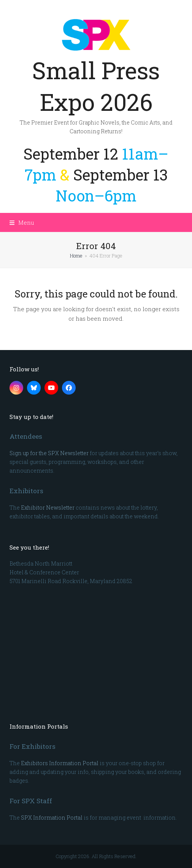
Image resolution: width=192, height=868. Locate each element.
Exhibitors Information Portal (60, 763)
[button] (22, 222)
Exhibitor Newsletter (48, 508)
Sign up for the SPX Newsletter (49, 453)
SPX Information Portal (52, 818)
